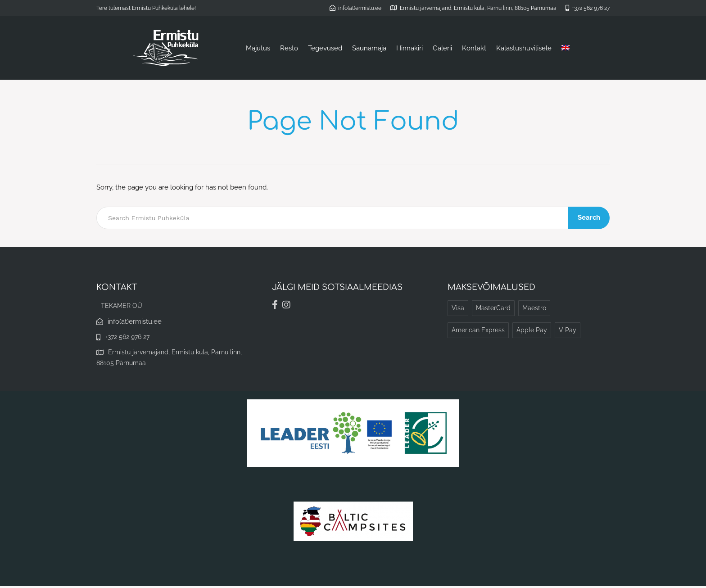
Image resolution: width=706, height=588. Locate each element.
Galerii (442, 48)
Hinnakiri (410, 48)
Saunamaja (369, 48)
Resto (289, 48)
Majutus (258, 48)
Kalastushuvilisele (524, 48)
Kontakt (474, 48)
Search (589, 217)
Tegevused (325, 48)
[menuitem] (566, 48)
